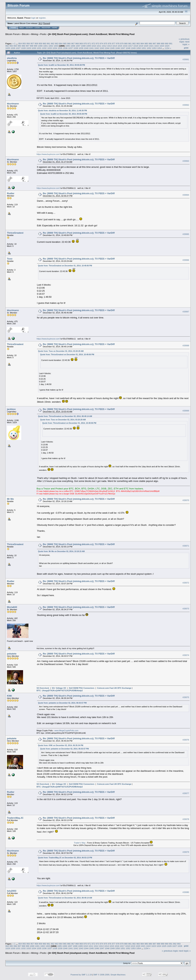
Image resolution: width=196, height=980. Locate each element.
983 (138, 43)
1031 (39, 48)
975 (106, 43)
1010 (94, 46)
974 (101, 43)
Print (186, 48)
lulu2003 (12, 891)
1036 (65, 48)
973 (97, 43)
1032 (44, 48)
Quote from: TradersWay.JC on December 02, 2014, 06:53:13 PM (65, 858)
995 (19, 46)
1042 (97, 48)
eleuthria (12, 58)
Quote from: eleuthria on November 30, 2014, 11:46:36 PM (63, 111)
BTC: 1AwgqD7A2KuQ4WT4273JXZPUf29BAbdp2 (60, 691)
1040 (86, 48)
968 (77, 43)
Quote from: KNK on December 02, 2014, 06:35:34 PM (61, 745)
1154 (167, 48)
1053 (154, 48)
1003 (56, 46)
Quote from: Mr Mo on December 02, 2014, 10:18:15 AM (61, 551)
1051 (144, 48)
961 (49, 43)
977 (114, 43)
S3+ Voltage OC (59, 688)
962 (53, 43)
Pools (43, 34)
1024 (167, 46)
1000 (40, 46)
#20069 (186, 411)
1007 (78, 46)
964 (61, 43)
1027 (18, 48)
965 (65, 43)
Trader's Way (80, 843)
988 (158, 43)
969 (81, 43)
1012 (104, 46)
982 (134, 43)
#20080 (186, 892)
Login (37, 28)
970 (85, 43)
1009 (89, 46)
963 (57, 43)
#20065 (186, 234)
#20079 (186, 852)
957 (32, 43)
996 (23, 46)
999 (36, 46)
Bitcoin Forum (13, 34)
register (42, 18)
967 (73, 43)
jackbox (11, 409)
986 (150, 43)
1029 (29, 48)
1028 (23, 48)
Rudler (11, 193)
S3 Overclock (43, 688)
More (55, 28)
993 (11, 46)
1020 (146, 46)
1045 (112, 48)
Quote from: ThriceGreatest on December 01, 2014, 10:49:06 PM (65, 266)
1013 (109, 46)
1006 (73, 46)
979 (122, 43)
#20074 (186, 655)
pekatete (12, 654)
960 (45, 43)
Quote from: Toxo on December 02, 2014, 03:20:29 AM (61, 351)
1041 (91, 48)
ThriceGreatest (15, 233)
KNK (9, 696)
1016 (125, 46)
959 (40, 43)
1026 (13, 48)
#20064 (186, 195)
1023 (162, 46)
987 (154, 43)
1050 (139, 48)
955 (24, 43)
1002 (51, 46)
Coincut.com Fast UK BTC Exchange (114, 688)
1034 (55, 48)
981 (130, 43)
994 (15, 46)
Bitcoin (25, 34)
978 (118, 43)
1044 (107, 48)
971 (89, 43)
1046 (118, 48)
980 (126, 43)
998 (32, 46)
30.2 (40, 23)
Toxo (10, 259)
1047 (123, 48)
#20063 (186, 161)
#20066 (186, 260)
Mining (35, 34)
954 (20, 43)
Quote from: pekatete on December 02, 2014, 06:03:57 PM (62, 703)
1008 (83, 46)
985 (146, 43)
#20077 (186, 793)
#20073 (186, 609)
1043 (102, 48)
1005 (68, 46)
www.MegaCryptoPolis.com (66, 730)
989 (163, 43)
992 (7, 46)
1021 (151, 46)
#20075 (186, 697)
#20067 (186, 312)
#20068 (186, 346)
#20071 (186, 546)
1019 (141, 46)
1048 (128, 48)
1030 (34, 48)
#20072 (186, 583)
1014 (115, 46)
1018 (136, 46)
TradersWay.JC (15, 818)
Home (14, 28)
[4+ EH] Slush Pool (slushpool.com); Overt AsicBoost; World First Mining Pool (91, 34)
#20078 (186, 819)
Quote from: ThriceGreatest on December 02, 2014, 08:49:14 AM (65, 416)
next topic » (186, 43)
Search (29, 28)
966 (69, 43)
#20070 (186, 500)
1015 (120, 46)
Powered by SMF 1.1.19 (81, 975)
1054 (160, 48)
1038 (76, 48)
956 (28, 43)
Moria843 (12, 607)
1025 (8, 48)
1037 (70, 48)
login (34, 18)
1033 (50, 48)
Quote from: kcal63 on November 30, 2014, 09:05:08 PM (62, 65)
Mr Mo (10, 499)
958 (36, 43)
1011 (99, 46)
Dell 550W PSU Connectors (82, 688)
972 (93, 43)
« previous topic (184, 40)
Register (46, 28)
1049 (133, 48)
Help (22, 28)
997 (28, 46)
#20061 (186, 59)
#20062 (186, 105)
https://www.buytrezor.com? (49, 154)
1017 (130, 46)
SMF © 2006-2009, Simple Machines (109, 975)
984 (142, 43)
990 (167, 43)
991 (171, 43)
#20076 (186, 740)
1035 (60, 48)
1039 (81, 48)
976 (110, 43)
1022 (156, 46)
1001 (45, 46)
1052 (149, 48)
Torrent (46, 23)
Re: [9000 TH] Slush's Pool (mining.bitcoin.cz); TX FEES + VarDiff (79, 58)
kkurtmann (13, 104)
